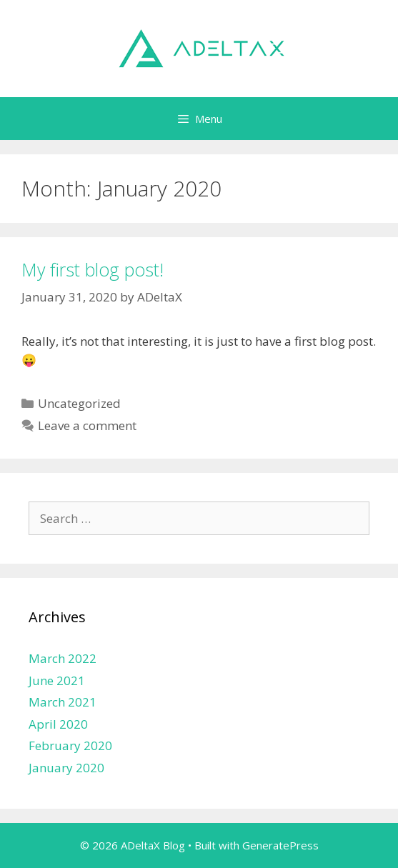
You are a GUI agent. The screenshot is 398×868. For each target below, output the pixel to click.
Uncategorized (79, 403)
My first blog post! (93, 269)
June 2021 (57, 680)
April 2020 (58, 724)
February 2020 (70, 745)
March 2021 (63, 702)
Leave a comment (87, 425)
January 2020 (66, 768)
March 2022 (63, 658)
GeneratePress (280, 845)
